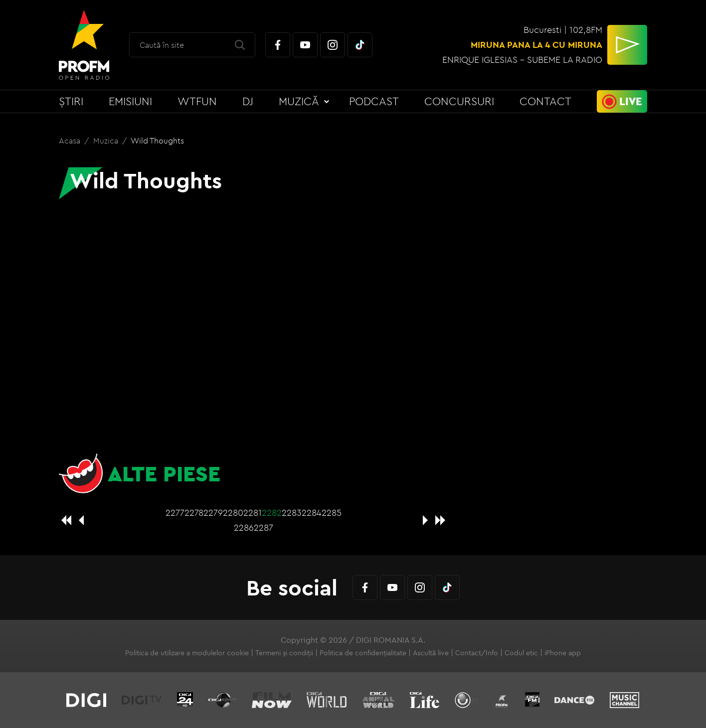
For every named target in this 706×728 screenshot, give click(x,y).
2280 (233, 512)
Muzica (107, 141)
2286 (244, 527)
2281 (253, 512)
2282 (272, 512)
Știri (71, 101)
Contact (545, 101)
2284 (312, 512)
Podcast (374, 101)
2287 (264, 527)
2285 (332, 512)
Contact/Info (477, 653)
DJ (248, 101)
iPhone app (563, 653)
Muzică (299, 101)
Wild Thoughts (157, 141)
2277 (175, 512)
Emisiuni (130, 101)
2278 (194, 512)
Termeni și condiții (284, 653)
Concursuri (459, 101)
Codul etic (521, 653)
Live (631, 101)
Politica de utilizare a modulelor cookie (187, 653)
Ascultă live (431, 653)
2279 (213, 512)
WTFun (197, 101)
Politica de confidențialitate (363, 653)
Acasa (71, 141)
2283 (292, 512)
